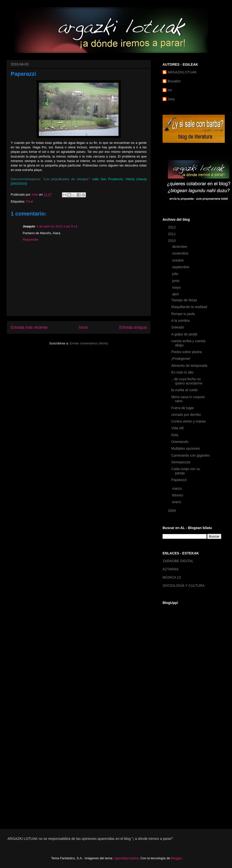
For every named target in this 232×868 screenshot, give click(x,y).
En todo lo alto (182, 372)
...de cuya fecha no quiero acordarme (187, 381)
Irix (170, 90)
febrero (178, 495)
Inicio (83, 327)
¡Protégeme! (181, 359)
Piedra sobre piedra (186, 352)
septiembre (181, 267)
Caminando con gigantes (191, 455)
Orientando (180, 442)
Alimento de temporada (189, 366)
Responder (31, 240)
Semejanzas (181, 462)
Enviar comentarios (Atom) (89, 343)
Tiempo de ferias (184, 300)
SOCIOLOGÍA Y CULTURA (184, 586)
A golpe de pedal (184, 334)
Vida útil (177, 428)
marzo (177, 488)
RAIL (175, 435)
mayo (177, 287)
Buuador (174, 81)
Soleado (178, 327)
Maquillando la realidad (189, 307)
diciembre (180, 247)
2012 (172, 227)
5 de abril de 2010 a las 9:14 (57, 226)
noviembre (181, 253)
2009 (172, 511)
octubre (178, 260)
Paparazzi (179, 480)
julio (176, 274)
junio (176, 281)
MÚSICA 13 (172, 577)
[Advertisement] (182, 742)
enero (177, 502)
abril (176, 294)
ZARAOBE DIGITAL (178, 561)
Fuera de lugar (183, 408)
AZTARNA (171, 569)
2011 (172, 234)
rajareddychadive (126, 858)
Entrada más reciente (29, 327)
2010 (172, 241)
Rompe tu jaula (183, 314)
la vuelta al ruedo (185, 390)
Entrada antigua (133, 327)
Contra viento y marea (188, 421)
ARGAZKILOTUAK (182, 72)
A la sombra (180, 321)
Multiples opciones (186, 448)
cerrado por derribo (186, 415)
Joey (171, 99)
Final (29, 201)
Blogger (176, 858)
